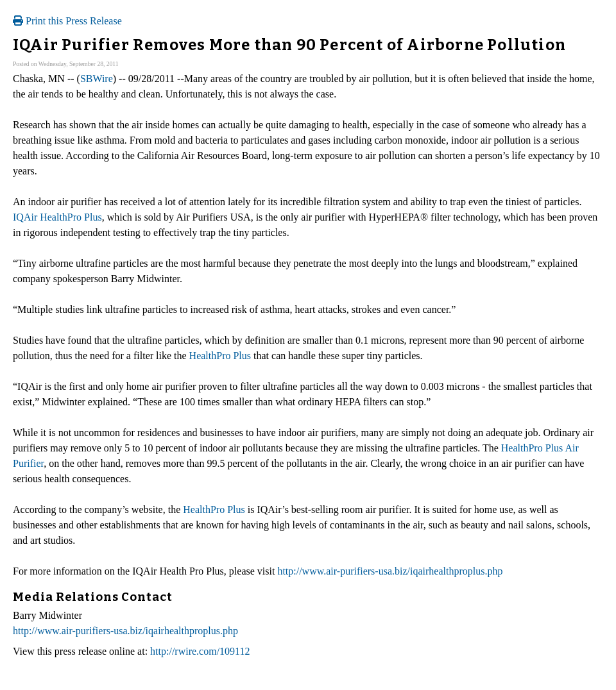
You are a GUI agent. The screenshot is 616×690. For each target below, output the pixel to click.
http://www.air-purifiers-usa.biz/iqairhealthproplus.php (390, 571)
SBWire (97, 79)
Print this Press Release (67, 21)
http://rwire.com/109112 (200, 651)
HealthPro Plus (220, 356)
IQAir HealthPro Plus (57, 217)
